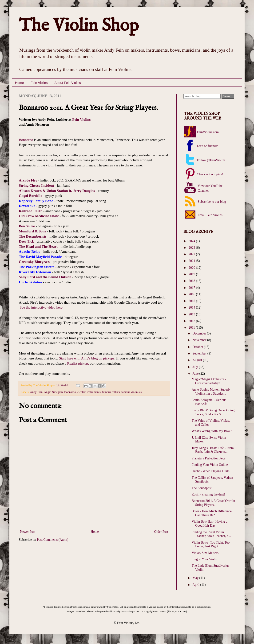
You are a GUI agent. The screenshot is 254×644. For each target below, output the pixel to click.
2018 (192, 281)
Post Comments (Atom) (53, 540)
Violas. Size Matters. (205, 553)
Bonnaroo (26, 140)
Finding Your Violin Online (210, 465)
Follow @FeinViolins (211, 160)
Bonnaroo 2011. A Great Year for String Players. (213, 503)
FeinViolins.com (208, 132)
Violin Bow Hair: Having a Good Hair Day (210, 524)
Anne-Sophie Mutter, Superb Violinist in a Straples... (211, 392)
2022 (192, 254)
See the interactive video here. (42, 307)
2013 (192, 314)
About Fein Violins (68, 83)
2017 (192, 288)
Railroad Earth (31, 211)
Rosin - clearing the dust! (208, 494)
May (196, 578)
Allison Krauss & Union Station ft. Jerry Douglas (57, 191)
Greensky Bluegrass (34, 262)
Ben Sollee (27, 226)
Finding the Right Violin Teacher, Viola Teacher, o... (211, 534)
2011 (192, 328)
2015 (192, 301)
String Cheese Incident (36, 185)
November (200, 340)
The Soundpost (202, 488)
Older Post (161, 532)
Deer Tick (26, 241)
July (196, 367)
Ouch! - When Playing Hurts (211, 471)
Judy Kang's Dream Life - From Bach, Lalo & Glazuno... (213, 450)
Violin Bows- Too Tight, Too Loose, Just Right (211, 545)
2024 (192, 241)
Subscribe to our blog (211, 202)
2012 (192, 321)
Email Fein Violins (210, 215)
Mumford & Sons (32, 231)
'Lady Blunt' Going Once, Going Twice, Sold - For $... (213, 412)
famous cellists (111, 392)
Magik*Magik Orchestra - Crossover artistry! (209, 381)
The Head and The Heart (38, 246)
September (200, 353)
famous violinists (131, 392)
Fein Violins (39, 83)
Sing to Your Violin (204, 559)
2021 (192, 261)
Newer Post (28, 532)
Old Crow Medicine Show (39, 216)
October (198, 347)
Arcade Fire (28, 180)
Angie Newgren (53, 392)
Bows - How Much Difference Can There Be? (212, 513)
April (196, 585)
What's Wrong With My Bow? (212, 431)
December (200, 333)
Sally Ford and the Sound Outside (45, 277)
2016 (192, 294)
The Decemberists (33, 236)
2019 (192, 274)
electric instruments (89, 392)
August (198, 360)
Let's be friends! (207, 146)
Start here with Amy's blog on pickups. (87, 358)
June (196, 374)
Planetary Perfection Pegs (209, 458)
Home (19, 83)
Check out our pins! (210, 174)
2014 (192, 308)
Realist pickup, (78, 363)
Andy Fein (36, 392)
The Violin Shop (79, 26)
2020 (192, 268)
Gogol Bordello (31, 196)
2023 (192, 248)
